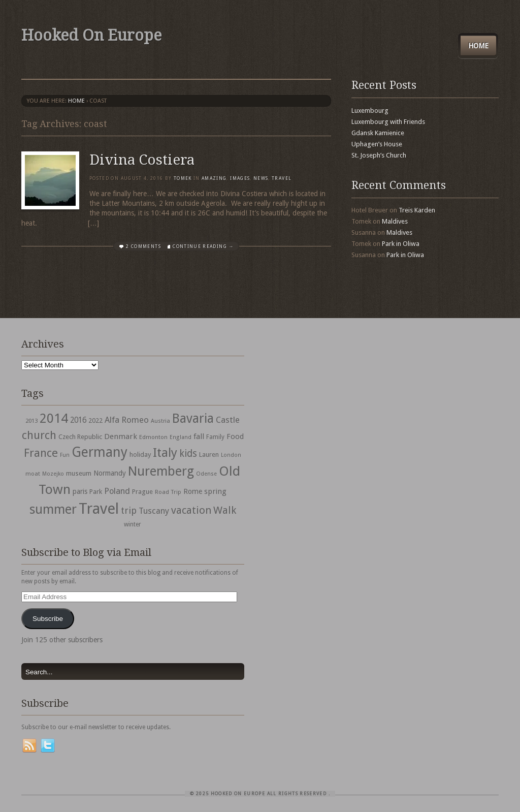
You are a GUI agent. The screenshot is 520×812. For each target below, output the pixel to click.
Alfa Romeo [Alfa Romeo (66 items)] (127, 420)
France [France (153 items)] (41, 453)
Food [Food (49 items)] (235, 436)
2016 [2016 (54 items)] (78, 420)
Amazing (214, 178)
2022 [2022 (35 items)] (95, 420)
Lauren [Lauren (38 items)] (209, 455)
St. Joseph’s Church (379, 155)
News (261, 178)
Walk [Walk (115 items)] (225, 510)
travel (282, 178)
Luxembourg (370, 111)
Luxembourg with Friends (388, 122)
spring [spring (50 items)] (215, 491)
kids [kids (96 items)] (188, 454)
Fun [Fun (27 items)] (65, 455)
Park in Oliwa (401, 244)
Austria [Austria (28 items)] (160, 421)
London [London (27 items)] (231, 455)
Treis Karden (417, 210)
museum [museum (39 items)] (79, 473)
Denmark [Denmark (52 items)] (121, 436)
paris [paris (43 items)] (80, 491)
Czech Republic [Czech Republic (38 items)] (80, 437)
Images (240, 178)
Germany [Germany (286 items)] (100, 452)
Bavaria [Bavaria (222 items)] (193, 418)
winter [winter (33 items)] (133, 524)
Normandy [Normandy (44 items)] (110, 473)
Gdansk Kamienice (378, 133)
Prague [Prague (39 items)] (142, 492)
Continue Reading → (203, 246)
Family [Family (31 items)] (215, 437)
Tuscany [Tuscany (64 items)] (154, 511)
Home (478, 46)
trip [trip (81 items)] (129, 510)
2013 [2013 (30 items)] (31, 421)
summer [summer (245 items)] (53, 509)
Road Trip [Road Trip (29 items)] (168, 492)
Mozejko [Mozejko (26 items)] (53, 474)
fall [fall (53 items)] (199, 436)
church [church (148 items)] (39, 435)
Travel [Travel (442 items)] (99, 509)
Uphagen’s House (377, 144)
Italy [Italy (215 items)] (165, 452)
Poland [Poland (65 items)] (117, 491)
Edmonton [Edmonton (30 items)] (153, 437)
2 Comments (143, 246)
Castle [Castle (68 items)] (228, 420)
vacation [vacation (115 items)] (191, 510)
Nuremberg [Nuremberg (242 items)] (161, 471)
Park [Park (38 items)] (96, 492)
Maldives (395, 221)
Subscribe (48, 619)
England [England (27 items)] (181, 437)
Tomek (183, 178)
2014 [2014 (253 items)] (54, 418)
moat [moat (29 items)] (33, 474)
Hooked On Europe (91, 35)
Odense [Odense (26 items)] (206, 474)
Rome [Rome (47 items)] (193, 491)
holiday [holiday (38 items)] (140, 455)
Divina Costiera (142, 160)
